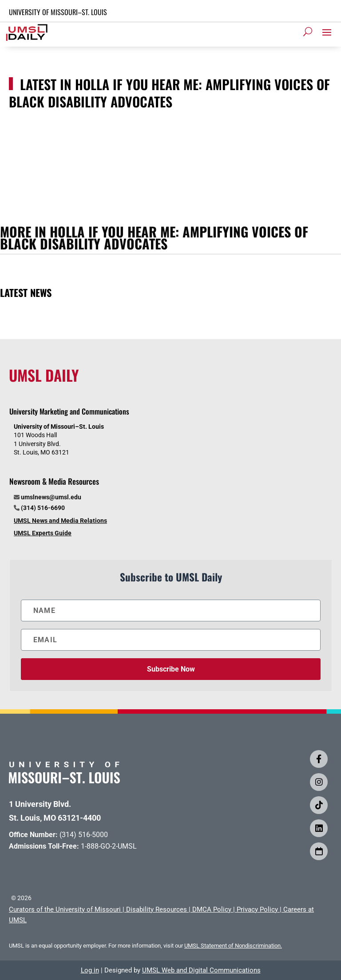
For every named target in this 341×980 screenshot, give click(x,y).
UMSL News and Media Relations (60, 521)
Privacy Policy (257, 909)
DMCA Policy (212, 909)
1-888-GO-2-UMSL (109, 846)
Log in (90, 970)
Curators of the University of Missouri (65, 909)
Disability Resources (157, 909)
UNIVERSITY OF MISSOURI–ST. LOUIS (58, 12)
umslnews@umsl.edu (51, 497)
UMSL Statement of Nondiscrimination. (233, 946)
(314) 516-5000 (84, 835)
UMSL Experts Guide (43, 533)
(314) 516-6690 (43, 508)
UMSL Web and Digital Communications (201, 970)
